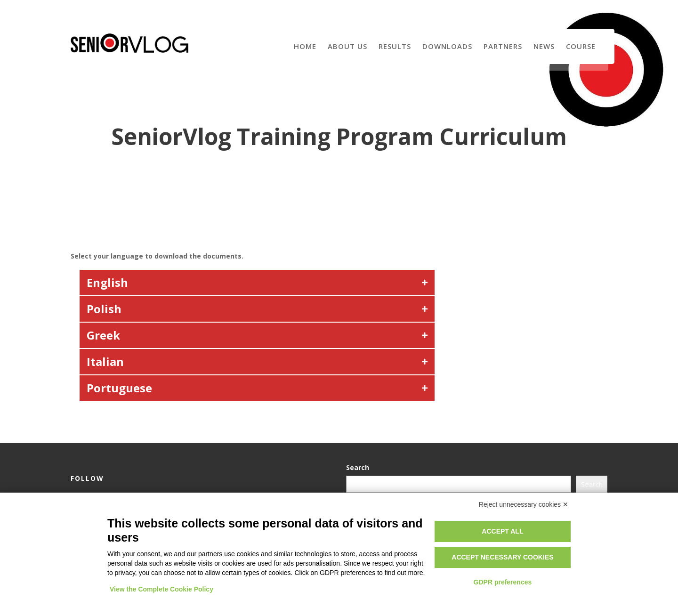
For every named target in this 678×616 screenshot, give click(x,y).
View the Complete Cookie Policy (161, 589)
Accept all (502, 531)
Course (581, 46)
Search (359, 467)
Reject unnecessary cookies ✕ (524, 504)
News (544, 46)
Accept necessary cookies (502, 557)
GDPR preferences (503, 582)
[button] (257, 283)
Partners (503, 46)
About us (347, 46)
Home (305, 46)
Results (395, 46)
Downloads (447, 46)
